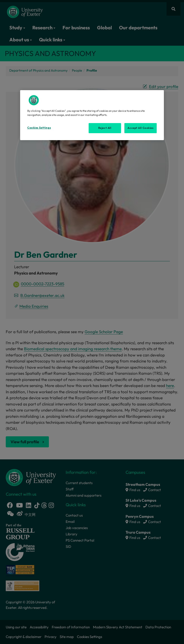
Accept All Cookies (140, 128)
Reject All (105, 128)
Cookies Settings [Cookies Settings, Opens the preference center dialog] (39, 128)
